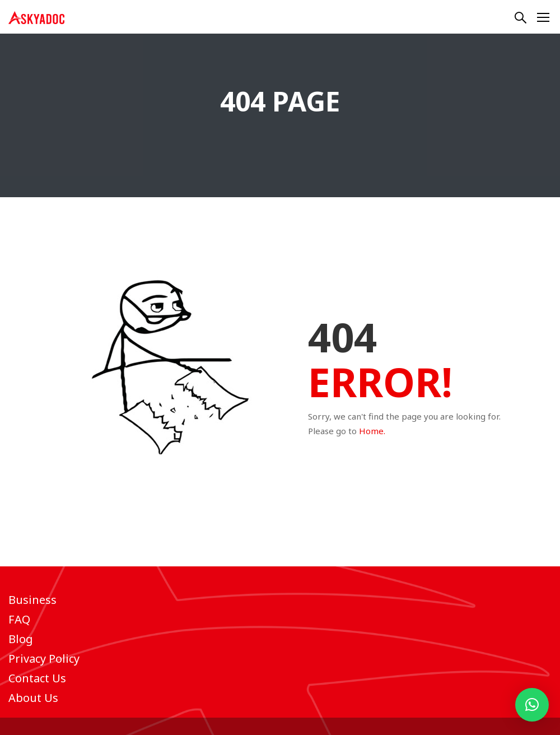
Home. (372, 431)
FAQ (19, 619)
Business (32, 600)
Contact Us (37, 678)
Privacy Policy (44, 659)
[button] (532, 705)
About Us (33, 698)
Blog (21, 639)
